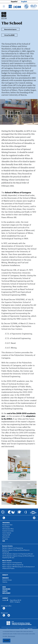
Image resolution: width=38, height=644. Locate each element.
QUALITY (5, 591)
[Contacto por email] (34, 518)
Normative (5, 539)
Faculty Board (6, 527)
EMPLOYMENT (6, 593)
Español (14, 1)
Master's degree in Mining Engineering (13, 565)
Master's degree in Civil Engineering (12, 563)
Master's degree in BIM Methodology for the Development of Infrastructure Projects (18, 568)
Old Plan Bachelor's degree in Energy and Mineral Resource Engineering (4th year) (18, 557)
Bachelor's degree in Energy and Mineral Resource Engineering (16, 551)
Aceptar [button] (7, 641)
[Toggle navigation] (4, 6)
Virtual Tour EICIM (9, 35)
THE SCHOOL (6, 523)
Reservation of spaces (10, 29)
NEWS (4, 587)
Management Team (7, 525)
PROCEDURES (6, 589)
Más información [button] (11, 636)
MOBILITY (5, 575)
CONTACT (5, 598)
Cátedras (5, 582)
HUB (4, 541)
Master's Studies (7, 561)
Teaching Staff (6, 535)
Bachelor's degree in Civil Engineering (13, 548)
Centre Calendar (7, 533)
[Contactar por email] (9, 615)
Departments (6, 537)
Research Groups (7, 580)
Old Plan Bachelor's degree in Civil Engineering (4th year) (18, 554)
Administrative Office (8, 529)
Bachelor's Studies (8, 546)
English (24, 1)
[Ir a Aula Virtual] (19, 513)
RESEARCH (5, 578)
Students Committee (8, 531)
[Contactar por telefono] (4, 518)
